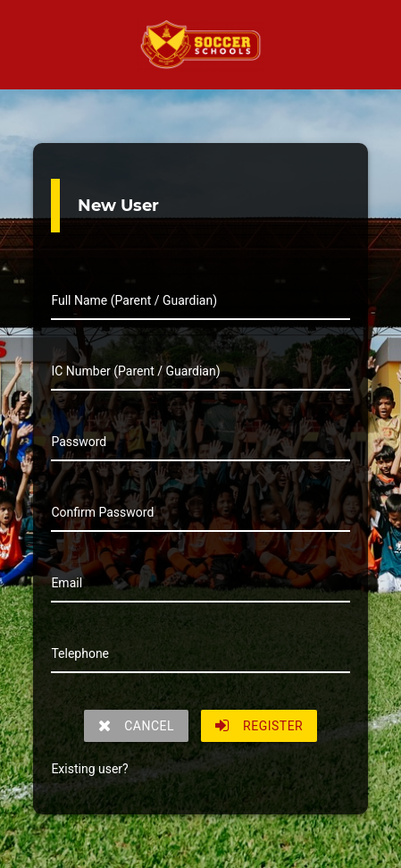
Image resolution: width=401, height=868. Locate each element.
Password (79, 442)
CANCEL (136, 726)
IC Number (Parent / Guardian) (135, 371)
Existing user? (89, 769)
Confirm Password (102, 512)
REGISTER (259, 726)
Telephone (80, 653)
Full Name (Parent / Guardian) (134, 300)
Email (67, 583)
